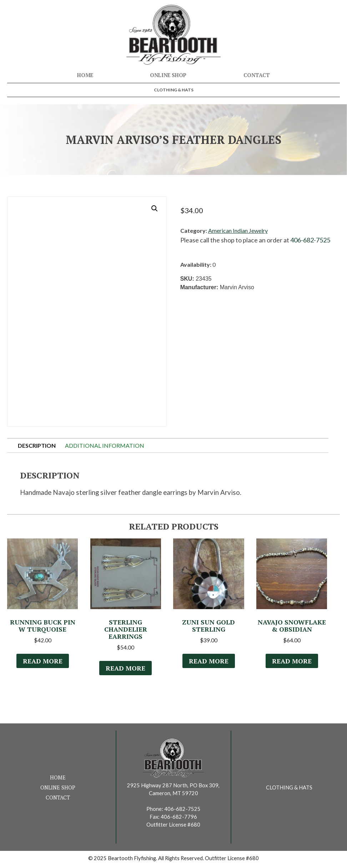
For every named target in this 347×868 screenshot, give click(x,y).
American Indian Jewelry (238, 230)
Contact (257, 75)
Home (85, 75)
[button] (155, 209)
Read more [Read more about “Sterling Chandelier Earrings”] (126, 670)
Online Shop (168, 75)
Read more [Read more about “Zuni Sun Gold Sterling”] (208, 663)
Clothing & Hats (174, 90)
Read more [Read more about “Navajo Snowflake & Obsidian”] (292, 663)
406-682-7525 (310, 240)
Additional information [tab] (105, 445)
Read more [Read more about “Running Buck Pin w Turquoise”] (42, 663)
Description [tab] (37, 445)
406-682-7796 (179, 819)
